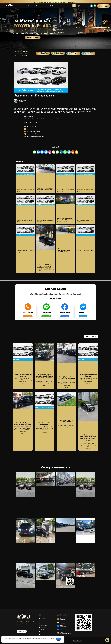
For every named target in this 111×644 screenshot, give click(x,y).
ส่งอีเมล (61, 632)
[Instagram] (50, 152)
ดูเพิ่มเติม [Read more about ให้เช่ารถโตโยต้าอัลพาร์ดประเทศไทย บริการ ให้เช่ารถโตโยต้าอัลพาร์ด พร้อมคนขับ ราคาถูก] (45, 385)
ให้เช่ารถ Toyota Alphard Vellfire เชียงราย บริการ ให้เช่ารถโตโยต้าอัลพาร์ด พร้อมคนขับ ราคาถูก (65, 220)
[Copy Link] (77, 152)
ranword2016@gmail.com (65, 633)
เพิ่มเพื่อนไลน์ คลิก (63, 622)
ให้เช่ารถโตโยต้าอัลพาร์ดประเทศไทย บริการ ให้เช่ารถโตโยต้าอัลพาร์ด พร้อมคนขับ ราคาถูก (45, 376)
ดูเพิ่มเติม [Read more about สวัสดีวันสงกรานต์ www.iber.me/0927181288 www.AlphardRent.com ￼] (88, 449)
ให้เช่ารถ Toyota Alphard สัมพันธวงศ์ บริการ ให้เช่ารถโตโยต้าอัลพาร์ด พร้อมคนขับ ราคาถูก (23, 424)
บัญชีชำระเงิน (39, 6)
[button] (91, 337)
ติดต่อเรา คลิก (104, 5)
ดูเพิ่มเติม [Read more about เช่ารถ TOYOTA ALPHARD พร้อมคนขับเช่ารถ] (66, 428)
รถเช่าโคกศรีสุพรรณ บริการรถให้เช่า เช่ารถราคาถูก (45, 424)
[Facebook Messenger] (42, 152)
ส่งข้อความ (90, 54)
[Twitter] (46, 152)
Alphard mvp (75, 54)
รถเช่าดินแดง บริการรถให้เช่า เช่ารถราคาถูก (85, 190)
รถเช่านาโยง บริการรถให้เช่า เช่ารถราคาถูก (85, 251)
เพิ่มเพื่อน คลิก (59, 53)
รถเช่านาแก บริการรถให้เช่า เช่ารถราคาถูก (24, 221)
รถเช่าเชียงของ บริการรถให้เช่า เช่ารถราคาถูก (25, 251)
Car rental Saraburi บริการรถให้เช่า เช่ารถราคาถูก (65, 190)
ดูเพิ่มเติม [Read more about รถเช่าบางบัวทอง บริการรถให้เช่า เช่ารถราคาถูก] (88, 384)
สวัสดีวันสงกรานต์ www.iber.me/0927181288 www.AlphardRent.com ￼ (88, 437)
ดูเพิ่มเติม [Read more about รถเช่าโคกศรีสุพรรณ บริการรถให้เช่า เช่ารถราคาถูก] (45, 432)
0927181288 (60, 54)
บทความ (46, 6)
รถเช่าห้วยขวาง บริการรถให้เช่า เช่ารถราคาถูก (25, 190)
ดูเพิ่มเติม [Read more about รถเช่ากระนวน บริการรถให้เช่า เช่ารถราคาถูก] (23, 384)
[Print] (73, 152)
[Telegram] (69, 152)
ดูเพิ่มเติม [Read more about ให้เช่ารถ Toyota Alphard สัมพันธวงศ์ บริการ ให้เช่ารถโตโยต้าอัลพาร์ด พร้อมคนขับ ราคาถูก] (23, 434)
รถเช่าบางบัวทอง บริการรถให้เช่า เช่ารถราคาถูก (88, 375)
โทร (61, 619)
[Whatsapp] (65, 152)
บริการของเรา (31, 6)
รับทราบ (59, 639)
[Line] (34, 152)
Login (57, 6)
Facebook (73, 53)
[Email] (57, 152)
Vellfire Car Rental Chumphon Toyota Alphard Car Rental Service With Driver (64, 250)
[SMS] (54, 152)
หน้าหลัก (24, 6)
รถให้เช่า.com (29, 117)
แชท (61, 629)
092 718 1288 (105, 6)
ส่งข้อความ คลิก (90, 53)
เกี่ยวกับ (52, 6)
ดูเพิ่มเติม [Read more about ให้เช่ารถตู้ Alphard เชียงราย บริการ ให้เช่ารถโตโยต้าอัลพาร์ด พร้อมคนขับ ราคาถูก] (66, 388)
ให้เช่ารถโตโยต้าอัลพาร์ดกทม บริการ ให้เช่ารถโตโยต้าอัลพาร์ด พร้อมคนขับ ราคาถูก (45, 189)
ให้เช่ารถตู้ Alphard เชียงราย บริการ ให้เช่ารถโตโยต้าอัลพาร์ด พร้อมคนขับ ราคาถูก (66, 378)
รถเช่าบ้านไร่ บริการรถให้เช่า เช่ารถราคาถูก (85, 221)
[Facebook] (38, 152)
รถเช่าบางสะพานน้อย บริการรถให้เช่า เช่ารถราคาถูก (45, 221)
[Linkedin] (61, 152)
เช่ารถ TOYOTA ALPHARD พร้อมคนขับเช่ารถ (66, 421)
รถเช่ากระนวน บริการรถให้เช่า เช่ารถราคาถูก (23, 375)
